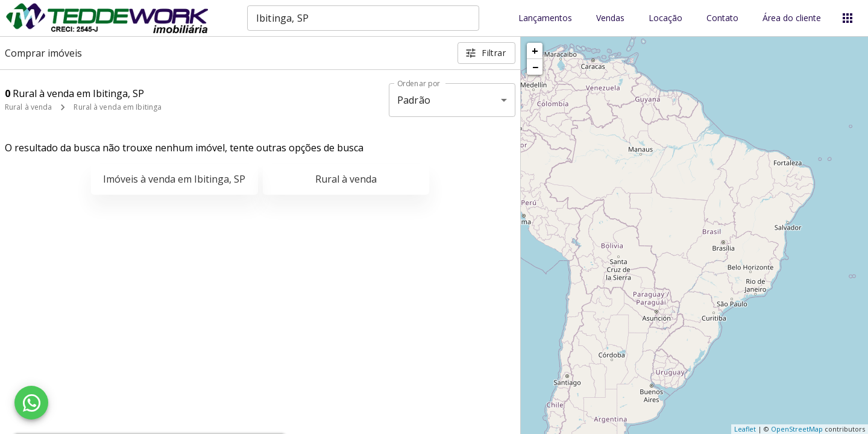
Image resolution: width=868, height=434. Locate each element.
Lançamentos (545, 18)
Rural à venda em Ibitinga (118, 107)
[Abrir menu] (848, 18)
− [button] (535, 67)
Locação (665, 18)
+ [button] (535, 51)
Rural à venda (28, 107)
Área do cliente (792, 18)
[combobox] (363, 18)
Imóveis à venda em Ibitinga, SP (174, 179)
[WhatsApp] (31, 403)
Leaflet (745, 429)
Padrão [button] (414, 100)
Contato (722, 18)
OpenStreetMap (797, 429)
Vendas (610, 18)
